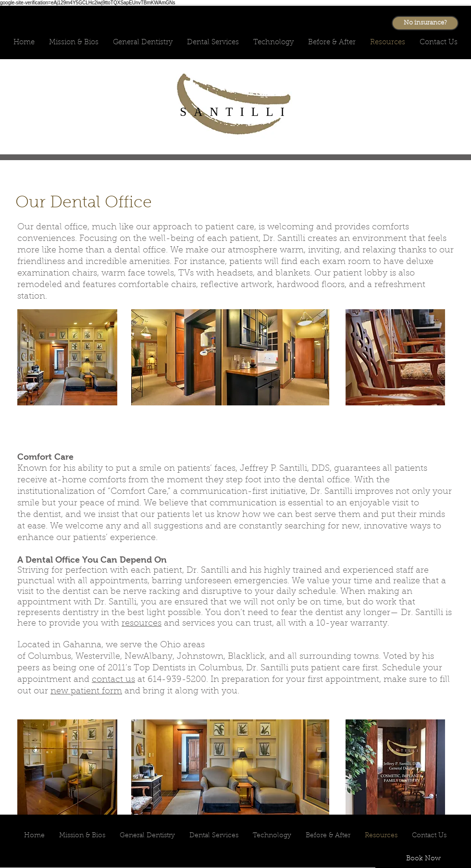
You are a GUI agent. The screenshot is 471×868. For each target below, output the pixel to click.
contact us (113, 680)
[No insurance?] (425, 23)
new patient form (86, 692)
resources (142, 624)
